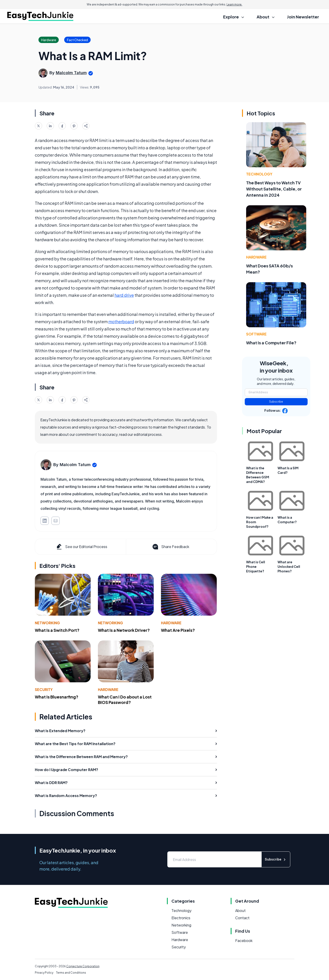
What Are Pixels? (178, 630)
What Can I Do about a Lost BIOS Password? (125, 700)
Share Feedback (170, 547)
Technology (259, 174)
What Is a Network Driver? (124, 630)
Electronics (181, 918)
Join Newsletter (303, 17)
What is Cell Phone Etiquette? (256, 566)
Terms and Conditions (71, 973)
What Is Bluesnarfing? (57, 697)
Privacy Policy (44, 973)
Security (44, 689)
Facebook (244, 941)
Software (256, 334)
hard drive (124, 295)
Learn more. (234, 4)
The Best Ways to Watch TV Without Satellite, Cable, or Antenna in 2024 (274, 189)
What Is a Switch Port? (57, 630)
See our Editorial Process (81, 547)
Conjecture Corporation (83, 966)
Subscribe (276, 402)
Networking (47, 623)
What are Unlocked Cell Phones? (289, 566)
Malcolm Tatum (71, 73)
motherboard (121, 321)
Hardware (171, 623)
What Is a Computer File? (271, 343)
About (240, 910)
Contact (242, 918)
